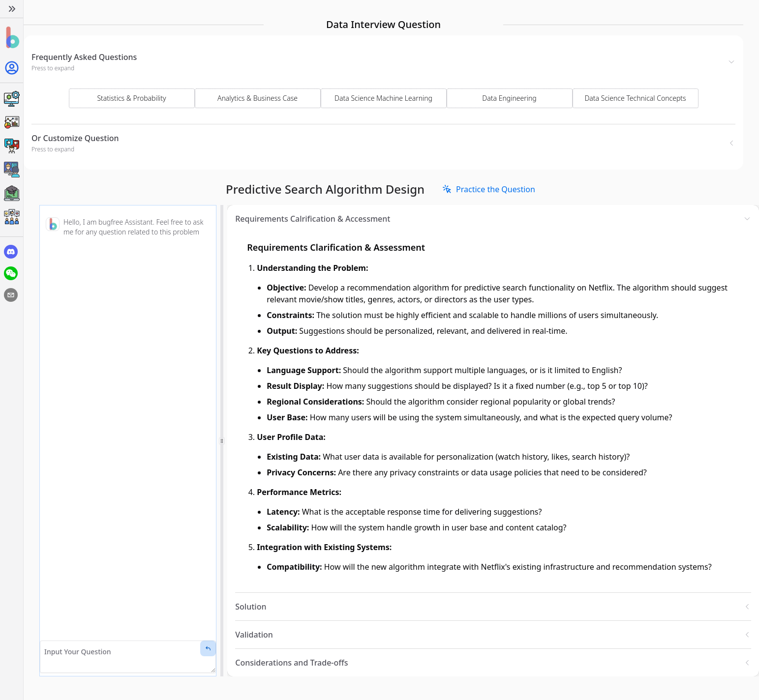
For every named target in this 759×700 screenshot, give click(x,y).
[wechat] (11, 273)
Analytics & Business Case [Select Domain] (258, 98)
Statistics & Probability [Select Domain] (131, 98)
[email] (11, 295)
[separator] (222, 441)
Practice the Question (489, 189)
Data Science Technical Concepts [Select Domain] (635, 98)
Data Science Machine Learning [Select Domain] (383, 98)
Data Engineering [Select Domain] (509, 98)
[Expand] (12, 9)
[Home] (12, 38)
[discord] (11, 252)
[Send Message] (208, 648)
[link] (489, 189)
